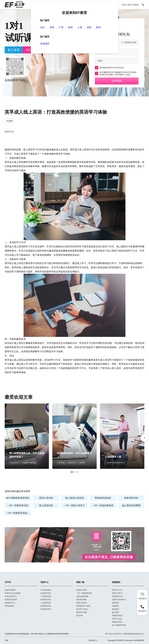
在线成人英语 (81, 590)
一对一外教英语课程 (84, 593)
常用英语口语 (117, 596)
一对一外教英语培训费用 (18, 513)
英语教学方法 (10, 603)
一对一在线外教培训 (103, 505)
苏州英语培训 (46, 609)
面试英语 (116, 609)
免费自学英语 (117, 622)
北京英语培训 (46, 590)
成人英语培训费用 (131, 505)
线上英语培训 (46, 505)
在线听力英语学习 (119, 600)
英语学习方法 (117, 590)
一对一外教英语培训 (18, 505)
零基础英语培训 (103, 498)
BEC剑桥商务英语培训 (18, 498)
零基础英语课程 (82, 596)
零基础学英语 (117, 615)
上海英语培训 (46, 603)
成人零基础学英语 (119, 625)
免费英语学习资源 (83, 606)
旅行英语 (116, 612)
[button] (72, 472)
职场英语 (116, 606)
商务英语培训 (131, 498)
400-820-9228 (130, 5)
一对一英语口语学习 (74, 505)
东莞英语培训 (46, 593)
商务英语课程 (81, 600)
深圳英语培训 (46, 606)
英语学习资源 (81, 612)
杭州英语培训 (46, 600)
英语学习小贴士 (82, 609)
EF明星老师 (9, 606)
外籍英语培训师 (11, 600)
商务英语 (116, 603)
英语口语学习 (117, 593)
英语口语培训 (46, 498)
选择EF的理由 (10, 590)
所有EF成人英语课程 (13, 593)
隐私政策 (121, 68)
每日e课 (79, 615)
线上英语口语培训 (74, 498)
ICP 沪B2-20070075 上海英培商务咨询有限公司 (124, 634)
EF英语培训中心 (11, 596)
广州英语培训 (46, 596)
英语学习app (117, 619)
